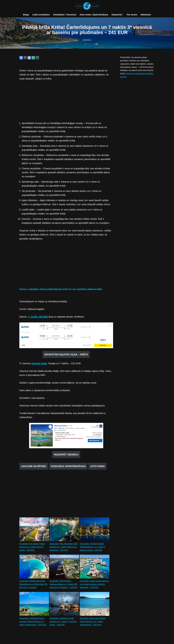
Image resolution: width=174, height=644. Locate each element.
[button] (123, 15)
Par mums (132, 15)
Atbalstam (146, 15)
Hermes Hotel (39, 364)
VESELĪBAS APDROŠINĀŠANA (68, 466)
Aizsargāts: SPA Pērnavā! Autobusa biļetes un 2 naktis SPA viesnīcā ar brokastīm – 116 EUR (63, 585)
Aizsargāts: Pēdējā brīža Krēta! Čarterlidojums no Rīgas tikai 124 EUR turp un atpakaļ (33, 585)
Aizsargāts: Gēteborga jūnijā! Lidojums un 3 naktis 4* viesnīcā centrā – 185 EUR (63, 622)
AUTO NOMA (97, 466)
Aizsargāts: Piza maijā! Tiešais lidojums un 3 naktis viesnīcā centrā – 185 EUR (32, 547)
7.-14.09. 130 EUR (38, 317)
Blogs (26, 15)
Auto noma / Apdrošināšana (94, 15)
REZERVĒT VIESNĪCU (66, 455)
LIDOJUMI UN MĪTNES (34, 466)
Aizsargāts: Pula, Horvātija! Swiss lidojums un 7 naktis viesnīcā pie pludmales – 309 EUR (64, 547)
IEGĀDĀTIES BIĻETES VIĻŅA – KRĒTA (66, 355)
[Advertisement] (66, 101)
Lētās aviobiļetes (41, 15)
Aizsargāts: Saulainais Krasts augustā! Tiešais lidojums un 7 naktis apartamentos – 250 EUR (33, 622)
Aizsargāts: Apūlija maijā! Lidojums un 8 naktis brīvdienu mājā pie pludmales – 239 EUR (94, 585)
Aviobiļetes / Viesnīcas (65, 15)
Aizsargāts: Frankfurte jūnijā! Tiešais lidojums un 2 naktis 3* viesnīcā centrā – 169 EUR (92, 547)
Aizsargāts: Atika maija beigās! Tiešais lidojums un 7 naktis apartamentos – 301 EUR (93, 622)
